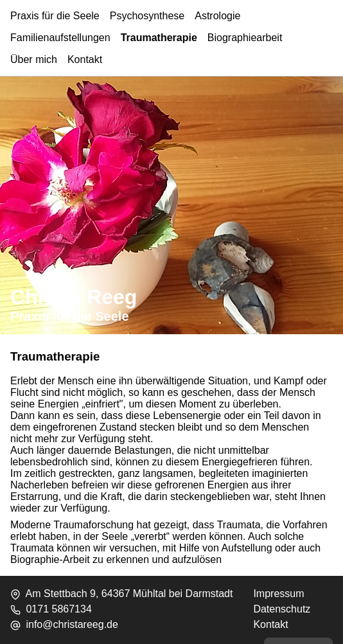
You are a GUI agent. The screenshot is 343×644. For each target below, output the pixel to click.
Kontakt (85, 59)
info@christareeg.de (72, 624)
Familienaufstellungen (60, 38)
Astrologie (217, 16)
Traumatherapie (159, 38)
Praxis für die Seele (55, 16)
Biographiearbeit (245, 38)
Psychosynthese (147, 16)
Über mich (34, 59)
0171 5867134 (58, 609)
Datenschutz (282, 609)
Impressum (278, 594)
